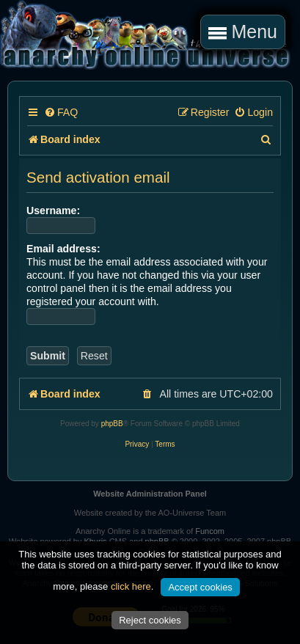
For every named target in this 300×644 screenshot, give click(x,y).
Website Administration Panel (150, 494)
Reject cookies (150, 620)
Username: (53, 211)
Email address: (63, 249)
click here (131, 586)
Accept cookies (200, 587)
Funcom (210, 531)
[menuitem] (61, 113)
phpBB (112, 424)
